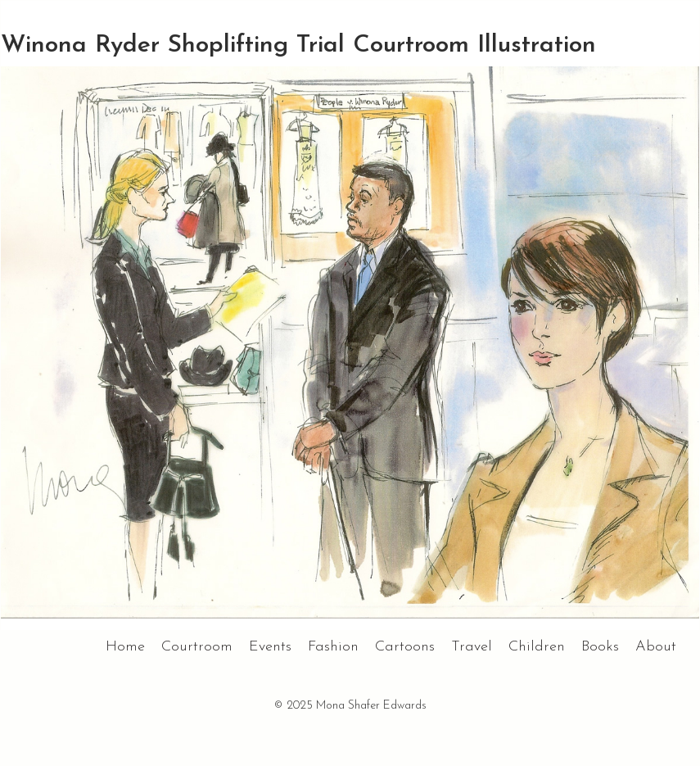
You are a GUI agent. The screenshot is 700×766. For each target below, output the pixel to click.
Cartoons (405, 647)
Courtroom (197, 647)
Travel (472, 647)
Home (125, 647)
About (656, 647)
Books (600, 647)
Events (270, 647)
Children (537, 647)
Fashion (333, 647)
